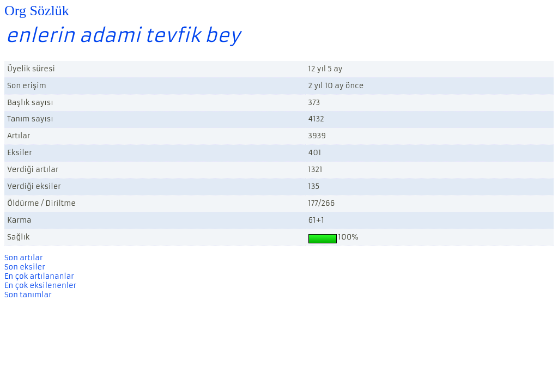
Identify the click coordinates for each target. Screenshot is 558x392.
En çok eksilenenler (40, 286)
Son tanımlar (28, 295)
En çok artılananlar (39, 276)
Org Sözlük (37, 11)
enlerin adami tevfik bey (123, 35)
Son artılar (23, 258)
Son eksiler (25, 267)
